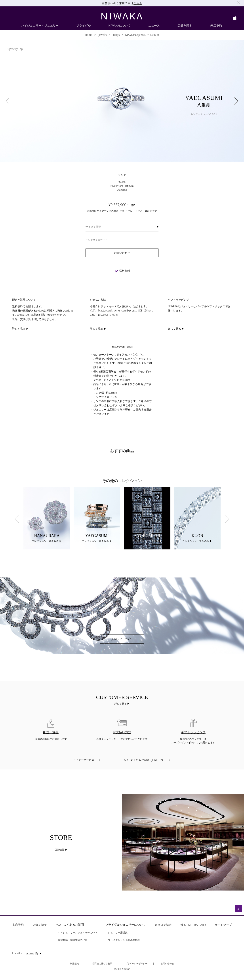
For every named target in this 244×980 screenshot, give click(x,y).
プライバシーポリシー (136, 963)
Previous (17, 519)
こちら (138, 3)
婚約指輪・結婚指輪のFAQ (72, 940)
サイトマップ (223, 925)
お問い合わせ (167, 963)
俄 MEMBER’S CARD (193, 925)
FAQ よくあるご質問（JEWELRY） (144, 760)
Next (227, 519)
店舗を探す (40, 925)
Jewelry (102, 35)
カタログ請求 (163, 925)
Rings (116, 35)
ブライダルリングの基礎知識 (124, 940)
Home (89, 35)
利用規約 (74, 963)
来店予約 (18, 925)
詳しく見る (121, 704)
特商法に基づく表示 (102, 963)
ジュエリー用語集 (118, 933)
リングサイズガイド (96, 240)
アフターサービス (84, 760)
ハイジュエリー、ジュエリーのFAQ (77, 933)
